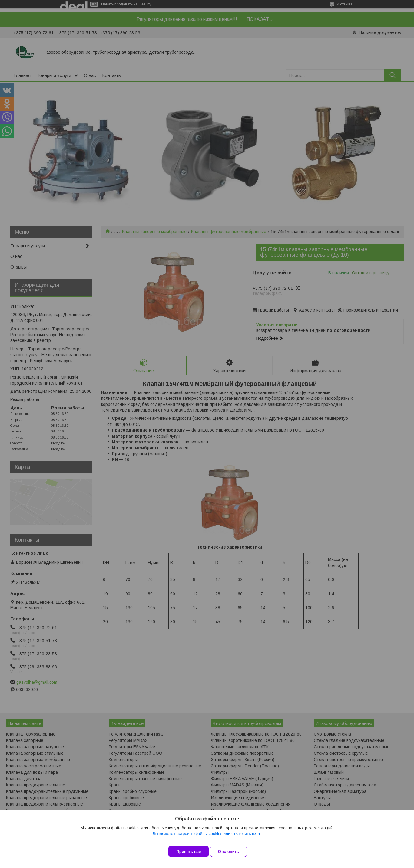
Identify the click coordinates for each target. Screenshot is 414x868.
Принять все (189, 851)
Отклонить (233, 851)
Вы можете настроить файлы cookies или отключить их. (205, 838)
